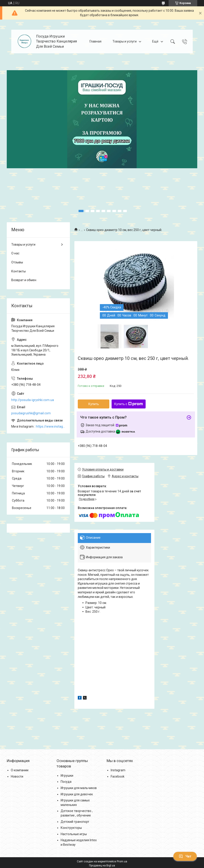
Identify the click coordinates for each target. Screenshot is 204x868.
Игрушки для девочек (77, 794)
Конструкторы (71, 828)
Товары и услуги (125, 41)
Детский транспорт (75, 822)
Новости (17, 776)
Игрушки (67, 776)
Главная (95, 41)
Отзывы (17, 262)
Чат (185, 856)
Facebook (118, 776)
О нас (15, 253)
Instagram (118, 770)
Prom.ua (122, 861)
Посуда (66, 782)
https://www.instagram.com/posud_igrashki (51, 426)
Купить (94, 404)
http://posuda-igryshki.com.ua (33, 400)
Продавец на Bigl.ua (102, 866)
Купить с (129, 404)
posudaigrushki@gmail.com (31, 413)
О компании (20, 770)
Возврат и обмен (24, 280)
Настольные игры (74, 834)
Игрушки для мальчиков (79, 788)
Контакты (18, 271)
